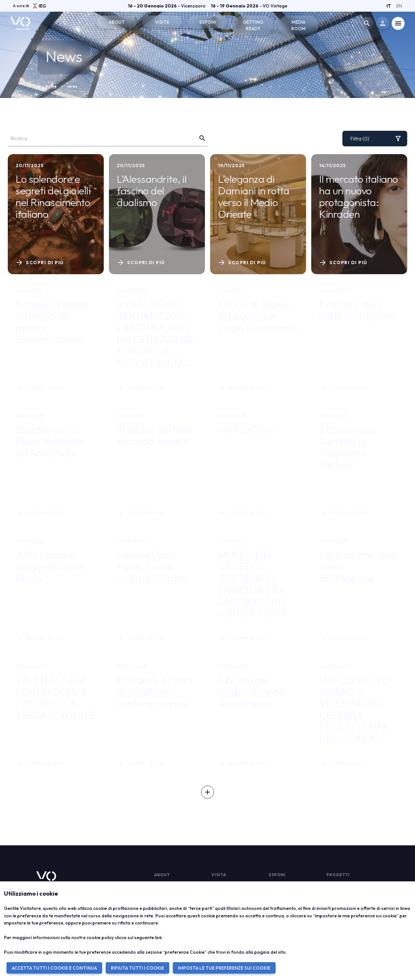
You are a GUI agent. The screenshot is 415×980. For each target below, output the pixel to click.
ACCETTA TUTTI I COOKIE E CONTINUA (54, 968)
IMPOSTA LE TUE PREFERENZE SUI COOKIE (224, 968)
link (158, 937)
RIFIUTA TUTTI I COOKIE (137, 968)
